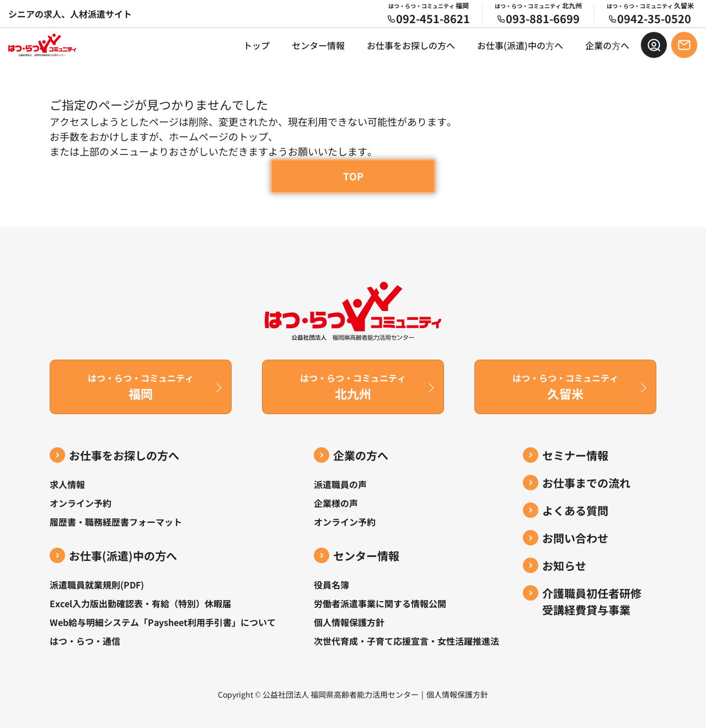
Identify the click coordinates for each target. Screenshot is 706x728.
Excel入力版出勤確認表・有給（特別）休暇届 (140, 603)
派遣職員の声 (340, 484)
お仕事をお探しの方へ (411, 45)
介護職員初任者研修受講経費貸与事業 (592, 601)
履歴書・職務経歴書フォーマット (116, 522)
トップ (256, 45)
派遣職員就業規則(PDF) (97, 585)
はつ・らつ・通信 (85, 641)
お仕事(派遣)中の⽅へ (520, 45)
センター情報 (318, 45)
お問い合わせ (575, 538)
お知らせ (564, 566)
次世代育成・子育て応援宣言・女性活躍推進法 (407, 641)
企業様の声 (336, 503)
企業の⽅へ (607, 45)
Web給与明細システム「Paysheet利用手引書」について (163, 622)
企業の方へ (361, 455)
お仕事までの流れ (586, 483)
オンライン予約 (81, 503)
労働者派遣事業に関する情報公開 (380, 603)
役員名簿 (331, 585)
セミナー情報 (575, 455)
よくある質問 (575, 510)
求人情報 (67, 484)
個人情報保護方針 (349, 622)
